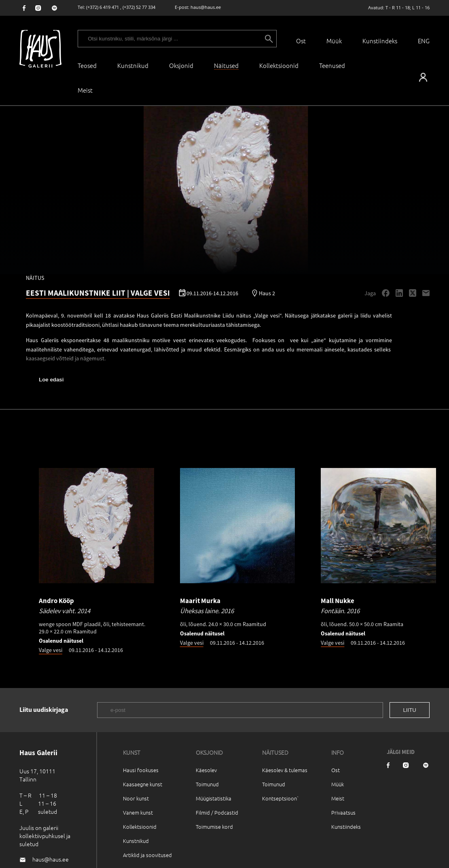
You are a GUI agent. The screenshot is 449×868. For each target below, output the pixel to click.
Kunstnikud (133, 65)
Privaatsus (343, 812)
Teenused (332, 65)
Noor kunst (136, 798)
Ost (301, 41)
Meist (338, 798)
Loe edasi (51, 380)
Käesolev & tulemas (285, 770)
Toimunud (207, 784)
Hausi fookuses (141, 770)
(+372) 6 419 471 (103, 7)
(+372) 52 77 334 (139, 7)
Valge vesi (51, 650)
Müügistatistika (214, 798)
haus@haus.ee (206, 7)
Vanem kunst (138, 812)
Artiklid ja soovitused (147, 855)
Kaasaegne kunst (143, 784)
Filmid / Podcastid (217, 812)
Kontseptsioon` (281, 798)
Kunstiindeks (380, 41)
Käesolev (206, 770)
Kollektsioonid (279, 65)
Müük (334, 41)
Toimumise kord (214, 827)
